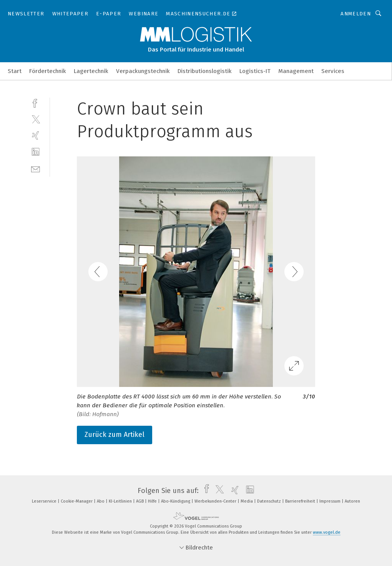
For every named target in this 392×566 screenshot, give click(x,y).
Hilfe (153, 501)
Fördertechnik (48, 71)
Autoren (352, 501)
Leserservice (45, 501)
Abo (101, 501)
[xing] (36, 135)
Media (247, 501)
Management (296, 71)
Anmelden (356, 14)
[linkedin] (36, 152)
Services (333, 71)
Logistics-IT (255, 71)
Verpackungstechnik (143, 71)
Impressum (331, 501)
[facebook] (36, 102)
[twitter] (36, 119)
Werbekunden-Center (216, 501)
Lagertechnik (91, 71)
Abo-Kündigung (176, 501)
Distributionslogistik (205, 71)
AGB (140, 501)
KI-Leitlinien (121, 501)
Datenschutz (270, 501)
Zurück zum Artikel (115, 435)
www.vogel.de (327, 532)
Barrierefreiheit (301, 501)
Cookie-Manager (77, 501)
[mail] (36, 168)
